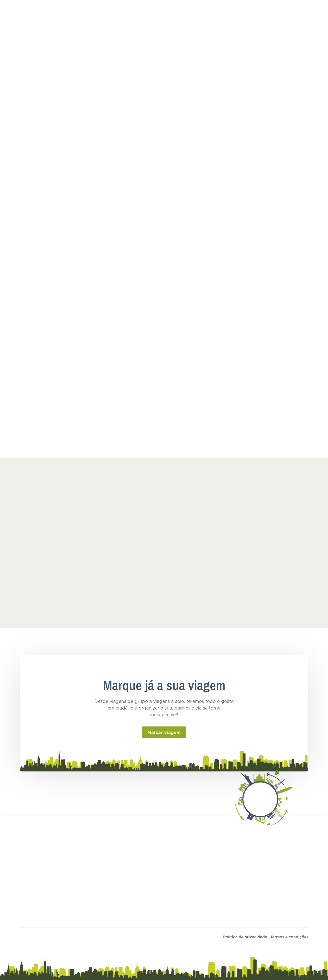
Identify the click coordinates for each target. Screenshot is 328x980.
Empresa (201, 12)
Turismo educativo (151, 891)
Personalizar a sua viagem (283, 12)
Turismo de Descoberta (113, 12)
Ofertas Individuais (165, 12)
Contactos (244, 12)
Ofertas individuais (152, 881)
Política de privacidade (245, 937)
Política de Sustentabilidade (237, 918)
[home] (25, 12)
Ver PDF (141, 301)
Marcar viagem (164, 732)
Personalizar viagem (153, 870)
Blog (222, 12)
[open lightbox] (35, 548)
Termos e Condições (229, 907)
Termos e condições (229, 870)
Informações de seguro (232, 897)
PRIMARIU (154, 937)
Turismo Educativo (62, 12)
